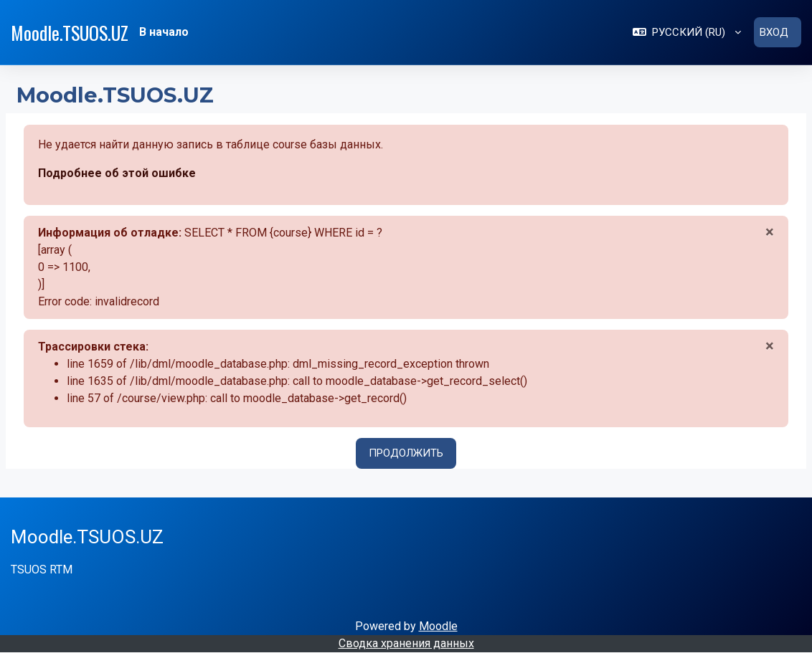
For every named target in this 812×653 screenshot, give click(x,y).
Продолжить (406, 453)
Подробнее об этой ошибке (117, 173)
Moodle (438, 626)
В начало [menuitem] (164, 32)
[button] (687, 32)
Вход (774, 32)
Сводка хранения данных (406, 643)
